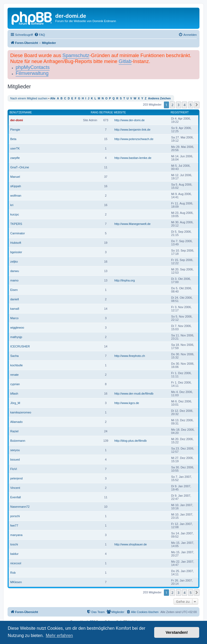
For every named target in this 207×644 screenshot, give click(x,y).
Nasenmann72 (20, 507)
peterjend (16, 478)
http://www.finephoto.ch (130, 356)
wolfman (16, 196)
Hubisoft (16, 243)
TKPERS (16, 224)
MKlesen (16, 582)
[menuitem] (40, 35)
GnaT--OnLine (20, 167)
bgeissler (16, 252)
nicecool (16, 563)
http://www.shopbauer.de (130, 544)
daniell (15, 299)
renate (14, 375)
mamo (14, 280)
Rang (95, 112)
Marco (14, 318)
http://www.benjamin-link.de (132, 130)
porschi (15, 516)
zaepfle (15, 158)
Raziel (14, 431)
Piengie (15, 130)
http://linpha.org (125, 280)
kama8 (15, 309)
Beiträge (106, 112)
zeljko (14, 262)
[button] (197, 105)
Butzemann (18, 441)
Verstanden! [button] (177, 632)
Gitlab (125, 61)
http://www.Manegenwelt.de (132, 224)
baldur (14, 554)
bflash (14, 394)
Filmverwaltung (32, 73)
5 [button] (191, 105)
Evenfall (15, 497)
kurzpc (15, 214)
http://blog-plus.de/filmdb (130, 441)
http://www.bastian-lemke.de (133, 158)
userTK (15, 148)
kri (12, 205)
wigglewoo (17, 328)
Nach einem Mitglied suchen (29, 98)
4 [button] (184, 105)
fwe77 (14, 525)
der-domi (17, 120)
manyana (16, 535)
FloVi (14, 469)
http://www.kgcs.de (127, 403)
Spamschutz (76, 55)
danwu (15, 271)
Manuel (15, 177)
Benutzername (21, 112)
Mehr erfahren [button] (59, 636)
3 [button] (179, 105)
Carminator (18, 233)
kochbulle (16, 365)
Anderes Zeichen (159, 98)
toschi (14, 544)
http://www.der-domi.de (130, 120)
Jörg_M (15, 403)
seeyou (15, 450)
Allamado (16, 422)
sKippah (16, 186)
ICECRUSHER (20, 346)
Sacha (14, 356)
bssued (15, 459)
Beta (13, 139)
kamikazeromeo (21, 412)
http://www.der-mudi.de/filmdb (134, 394)
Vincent (15, 488)
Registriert (180, 112)
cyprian (15, 384)
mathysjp (16, 337)
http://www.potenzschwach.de (134, 139)
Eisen (14, 290)
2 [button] (172, 105)
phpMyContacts (33, 67)
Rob (13, 573)
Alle (53, 98)
